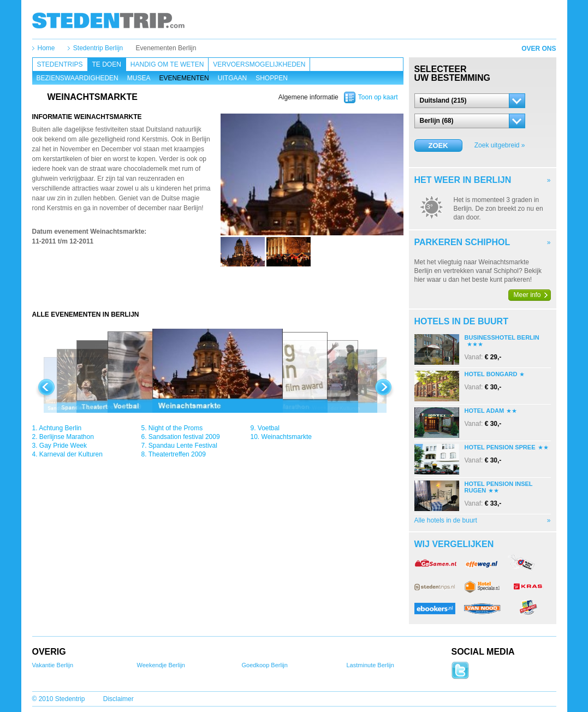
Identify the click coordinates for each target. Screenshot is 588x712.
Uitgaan (232, 78)
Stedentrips (60, 64)
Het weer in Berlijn (463, 180)
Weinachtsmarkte (287, 437)
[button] (470, 101)
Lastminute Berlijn (370, 665)
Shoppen (272, 78)
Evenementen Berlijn (166, 48)
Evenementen (184, 78)
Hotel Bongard (491, 374)
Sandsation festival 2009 (184, 437)
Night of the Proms (176, 428)
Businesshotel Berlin (502, 337)
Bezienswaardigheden (78, 78)
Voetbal (269, 428)
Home (46, 48)
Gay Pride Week (63, 446)
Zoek (438, 146)
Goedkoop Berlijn (265, 665)
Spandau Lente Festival (183, 446)
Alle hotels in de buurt (446, 520)
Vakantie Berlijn (53, 665)
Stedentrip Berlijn (98, 48)
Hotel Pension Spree (500, 447)
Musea (139, 78)
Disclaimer (118, 699)
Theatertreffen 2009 (177, 454)
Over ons (539, 49)
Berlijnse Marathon (67, 437)
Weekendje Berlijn (161, 665)
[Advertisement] (218, 288)
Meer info (527, 295)
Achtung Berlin (60, 428)
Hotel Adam (485, 411)
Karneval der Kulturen (71, 454)
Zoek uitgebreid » (500, 145)
